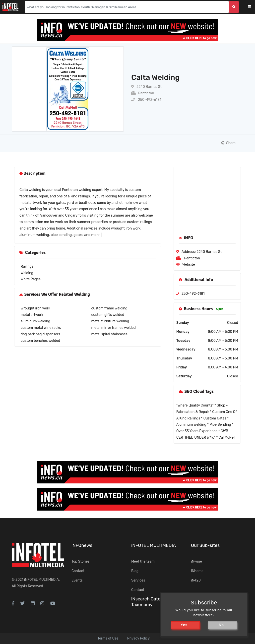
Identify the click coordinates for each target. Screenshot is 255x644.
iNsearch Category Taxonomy (150, 602)
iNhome (197, 571)
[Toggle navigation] (253, 7)
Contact (78, 571)
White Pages (31, 279)
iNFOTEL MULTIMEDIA (42, 580)
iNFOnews (82, 545)
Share (228, 143)
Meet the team (143, 561)
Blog (135, 571)
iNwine (196, 561)
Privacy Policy (138, 638)
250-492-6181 (146, 100)
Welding (27, 273)
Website (189, 264)
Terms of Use (108, 638)
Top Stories (80, 561)
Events (77, 580)
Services (138, 580)
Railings (27, 266)
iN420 (196, 580)
